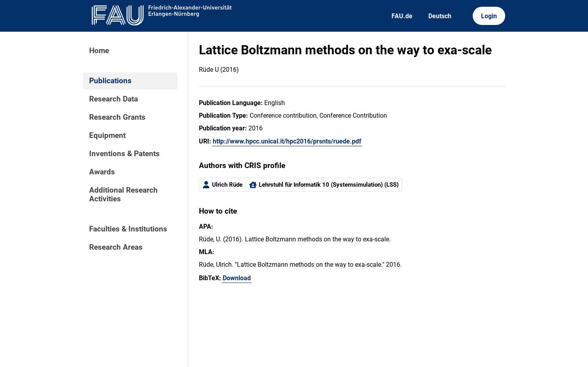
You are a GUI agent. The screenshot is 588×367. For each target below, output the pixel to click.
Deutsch (440, 16)
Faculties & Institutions (128, 229)
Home (99, 51)
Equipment (107, 136)
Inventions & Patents (124, 154)
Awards (102, 172)
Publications (110, 81)
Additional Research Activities (123, 195)
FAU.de (402, 16)
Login (489, 16)
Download (237, 278)
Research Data (114, 99)
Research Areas (116, 247)
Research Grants (117, 117)
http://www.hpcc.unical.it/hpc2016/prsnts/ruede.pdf (287, 141)
